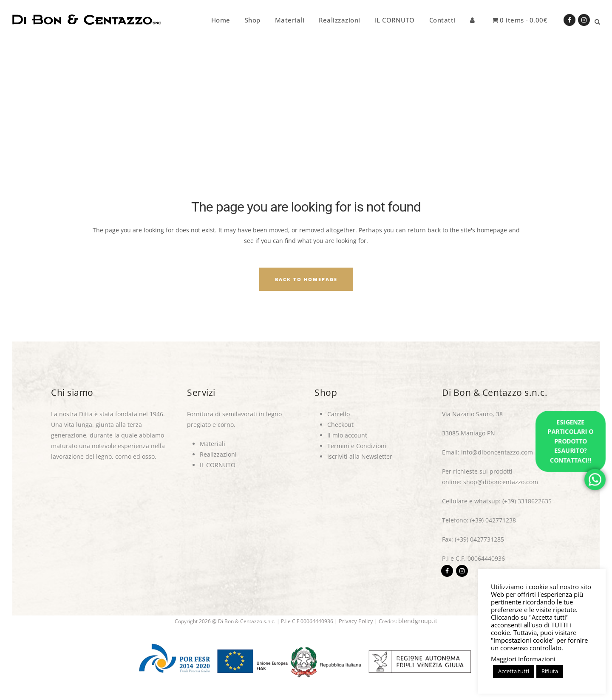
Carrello (339, 414)
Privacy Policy (356, 621)
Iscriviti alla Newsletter (360, 456)
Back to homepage (306, 279)
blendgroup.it (418, 621)
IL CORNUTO (218, 465)
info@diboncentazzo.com (497, 452)
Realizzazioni (218, 454)
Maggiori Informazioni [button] (523, 659)
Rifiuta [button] (550, 671)
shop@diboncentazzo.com (501, 482)
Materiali (212, 444)
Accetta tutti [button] (514, 671)
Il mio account (347, 435)
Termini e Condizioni (357, 446)
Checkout (340, 425)
